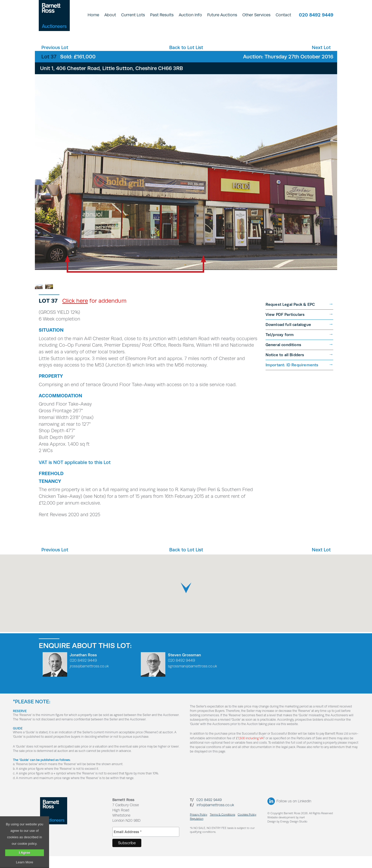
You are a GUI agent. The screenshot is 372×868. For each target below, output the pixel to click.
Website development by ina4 (286, 829)
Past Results (162, 15)
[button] (186, 600)
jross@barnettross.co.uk (89, 678)
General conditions (284, 357)
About (110, 15)
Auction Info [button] (190, 15)
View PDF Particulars (285, 326)
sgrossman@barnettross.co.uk (192, 678)
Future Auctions (222, 15)
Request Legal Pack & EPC (290, 316)
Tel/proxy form (280, 347)
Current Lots (133, 15)
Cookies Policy (247, 827)
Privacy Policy (199, 827)
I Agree (25, 853)
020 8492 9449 (316, 15)
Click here (75, 313)
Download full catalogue (288, 336)
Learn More (25, 862)
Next (330, 161)
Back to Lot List (186, 47)
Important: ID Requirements (292, 377)
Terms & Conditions (222, 827)
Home (93, 15)
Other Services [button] (256, 15)
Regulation (197, 831)
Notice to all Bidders (285, 367)
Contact (283, 15)
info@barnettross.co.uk (215, 817)
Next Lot (321, 47)
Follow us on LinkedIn (294, 813)
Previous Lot (55, 47)
